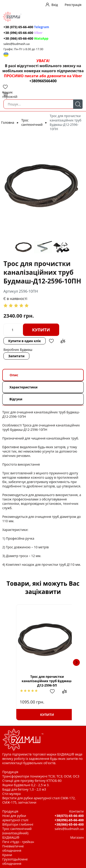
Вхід (55, 5)
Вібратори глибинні (18, 824)
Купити (41, 330)
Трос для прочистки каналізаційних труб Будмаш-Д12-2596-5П (43, 681)
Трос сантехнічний (32, 122)
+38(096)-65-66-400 (69, 820)
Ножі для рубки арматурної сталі (15, 818)
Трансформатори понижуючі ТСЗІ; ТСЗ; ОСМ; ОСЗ (41, 776)
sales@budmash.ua (17, 44)
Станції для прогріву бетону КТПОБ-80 (32, 781)
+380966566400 (43, 81)
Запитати (16, 356)
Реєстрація (73, 5)
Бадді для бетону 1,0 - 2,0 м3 (24, 789)
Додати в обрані (51, 341)
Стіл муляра (11, 794)
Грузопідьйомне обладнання (15, 861)
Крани (7, 855)
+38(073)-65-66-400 (69, 816)
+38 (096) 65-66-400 (23, 33)
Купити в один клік (25, 341)
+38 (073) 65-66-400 (26, 27)
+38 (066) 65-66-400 (26, 38)
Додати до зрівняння (63, 341)
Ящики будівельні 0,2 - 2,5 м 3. (26, 785)
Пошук (78, 104)
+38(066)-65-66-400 (69, 824)
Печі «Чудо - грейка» (18, 842)
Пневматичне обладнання (13, 848)
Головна (8, 122)
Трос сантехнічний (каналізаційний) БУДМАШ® (17, 833)
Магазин (77, 837)
